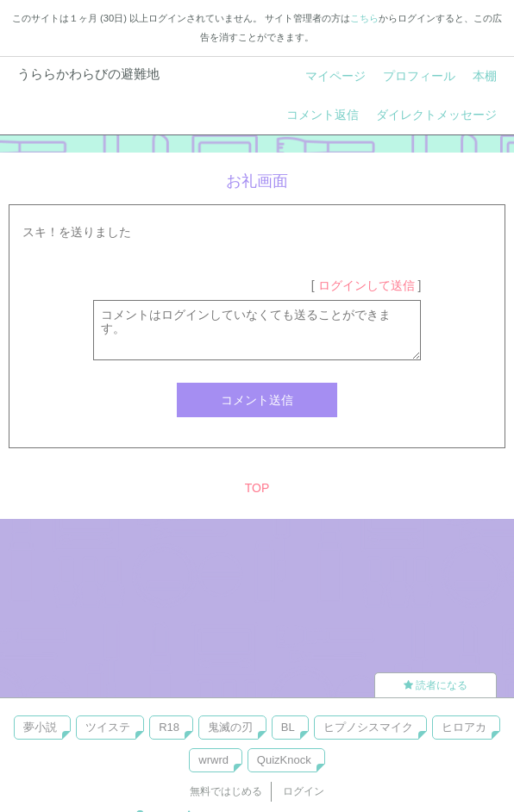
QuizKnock (284, 760)
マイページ (335, 76)
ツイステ (108, 727)
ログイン (304, 791)
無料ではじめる (226, 791)
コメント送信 (257, 400)
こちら (364, 18)
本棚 (485, 76)
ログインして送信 (367, 285)
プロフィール (419, 76)
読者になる (436, 685)
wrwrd (213, 760)
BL (288, 727)
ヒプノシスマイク (368, 727)
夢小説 (40, 727)
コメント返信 (323, 115)
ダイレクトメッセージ (436, 115)
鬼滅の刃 (230, 727)
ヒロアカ (464, 727)
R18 (169, 727)
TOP (257, 488)
